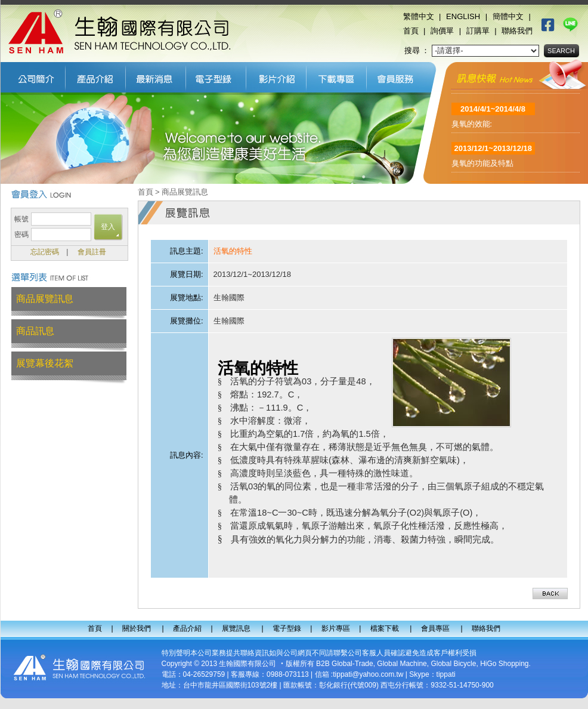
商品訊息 (35, 331)
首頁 (411, 31)
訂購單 (478, 31)
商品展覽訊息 (45, 299)
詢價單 (442, 31)
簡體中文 (508, 16)
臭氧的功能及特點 (482, 168)
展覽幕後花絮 (45, 363)
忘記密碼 (45, 252)
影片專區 (276, 76)
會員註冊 (92, 252)
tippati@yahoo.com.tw (368, 674)
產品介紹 (96, 76)
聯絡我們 (517, 31)
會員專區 (399, 76)
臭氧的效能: (472, 129)
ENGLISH (463, 16)
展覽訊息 (156, 76)
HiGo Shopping (504, 664)
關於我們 (33, 76)
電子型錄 (216, 76)
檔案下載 (337, 76)
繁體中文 (419, 16)
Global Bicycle (453, 664)
